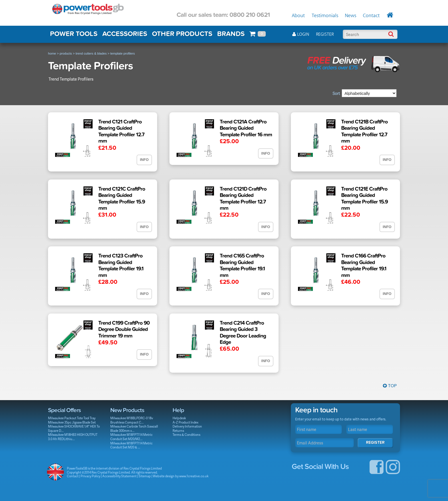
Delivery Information (187, 426)
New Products (127, 410)
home (52, 53)
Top (390, 386)
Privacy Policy (90, 476)
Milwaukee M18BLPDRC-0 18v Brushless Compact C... (132, 420)
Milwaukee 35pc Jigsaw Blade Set (72, 422)
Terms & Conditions (186, 435)
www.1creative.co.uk (194, 476)
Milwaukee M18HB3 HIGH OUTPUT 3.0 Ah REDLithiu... (73, 437)
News (351, 16)
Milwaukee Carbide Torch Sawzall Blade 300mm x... (134, 428)
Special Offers (64, 410)
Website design (164, 476)
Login (301, 34)
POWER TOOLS (74, 34)
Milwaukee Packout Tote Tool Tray (72, 418)
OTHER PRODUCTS (182, 34)
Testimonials (325, 16)
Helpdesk (179, 418)
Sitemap (145, 476)
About (298, 16)
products (66, 53)
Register (325, 34)
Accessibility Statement (119, 476)
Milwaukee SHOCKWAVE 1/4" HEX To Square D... (74, 428)
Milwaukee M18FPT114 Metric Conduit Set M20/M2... (131, 437)
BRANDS (231, 34)
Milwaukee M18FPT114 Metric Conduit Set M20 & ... (131, 445)
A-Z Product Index (186, 422)
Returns (178, 431)
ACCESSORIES (125, 34)
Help (178, 410)
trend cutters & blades (91, 53)
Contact (371, 16)
